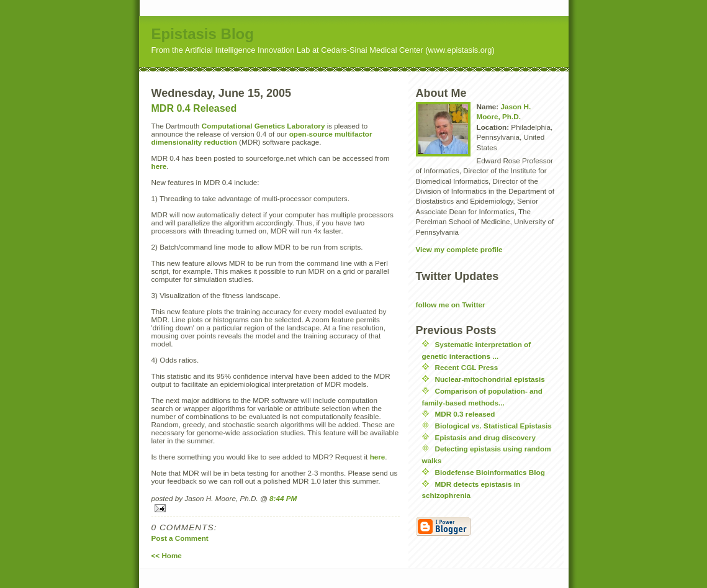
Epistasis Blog (203, 34)
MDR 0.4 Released (194, 108)
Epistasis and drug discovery (485, 437)
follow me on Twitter (451, 305)
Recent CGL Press (467, 367)
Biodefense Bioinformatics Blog (490, 472)
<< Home (167, 555)
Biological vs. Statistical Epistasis (493, 426)
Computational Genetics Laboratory (263, 126)
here (159, 166)
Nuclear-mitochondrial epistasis (490, 379)
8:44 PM (283, 498)
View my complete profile (459, 249)
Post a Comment (180, 538)
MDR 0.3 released (465, 414)
